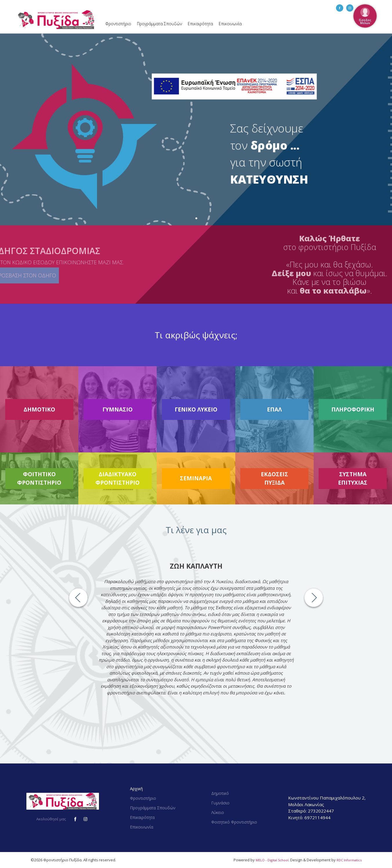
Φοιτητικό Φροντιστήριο (234, 822)
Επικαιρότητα (200, 24)
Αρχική (136, 789)
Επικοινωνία (230, 24)
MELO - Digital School (272, 860)
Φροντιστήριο (118, 24)
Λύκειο (218, 812)
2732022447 (321, 811)
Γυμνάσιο (220, 803)
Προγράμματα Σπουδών (159, 24)
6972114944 (317, 817)
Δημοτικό (220, 793)
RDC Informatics (349, 860)
